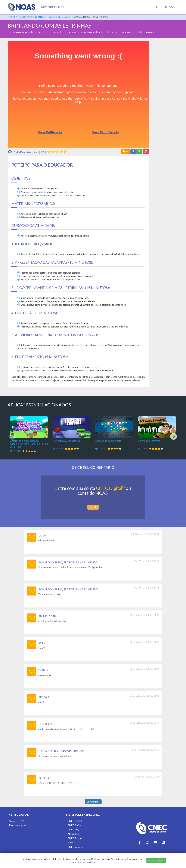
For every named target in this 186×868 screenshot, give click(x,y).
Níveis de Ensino (53, 7)
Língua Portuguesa (59, 17)
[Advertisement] (166, 86)
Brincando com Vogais (108, 441)
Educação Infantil (33, 17)
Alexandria (73, 834)
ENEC (71, 842)
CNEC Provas (75, 838)
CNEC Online (74, 825)
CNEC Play (73, 829)
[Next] (174, 436)
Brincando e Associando (67, 441)
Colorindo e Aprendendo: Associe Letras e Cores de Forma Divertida (29, 444)
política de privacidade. (85, 862)
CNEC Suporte (75, 847)
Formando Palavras (149, 441)
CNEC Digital (110, 488)
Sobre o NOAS (17, 821)
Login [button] (93, 507)
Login (170, 7)
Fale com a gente (18, 825)
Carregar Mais (93, 802)
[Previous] (12, 436)
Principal (13, 17)
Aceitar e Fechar (156, 860)
